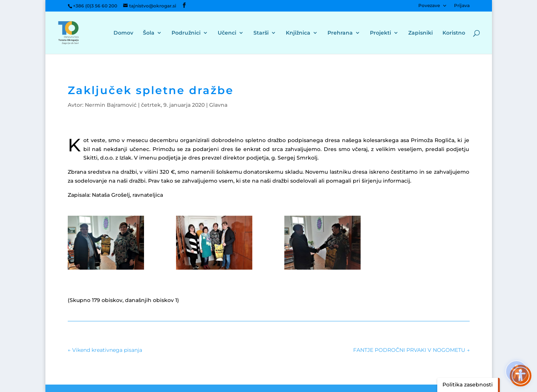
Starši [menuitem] (261, 33)
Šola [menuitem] (149, 33)
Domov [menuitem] (123, 33)
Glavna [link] (218, 105)
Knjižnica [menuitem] (298, 33)
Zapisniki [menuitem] (421, 33)
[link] (75, 32)
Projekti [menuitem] (381, 33)
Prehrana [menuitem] (340, 33)
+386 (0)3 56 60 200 (95, 6)
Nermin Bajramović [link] (111, 105)
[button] (184, 5)
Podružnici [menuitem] (186, 33)
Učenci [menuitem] (227, 33)
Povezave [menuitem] (429, 6)
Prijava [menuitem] (462, 6)
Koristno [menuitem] (454, 33)
